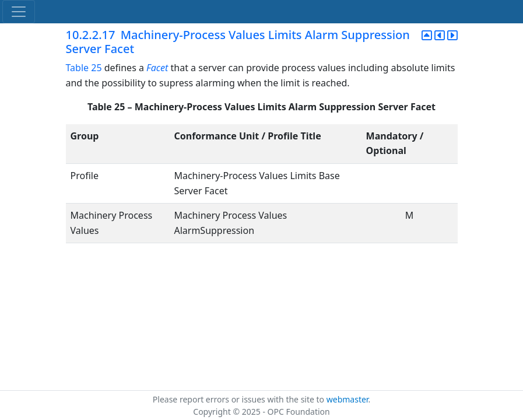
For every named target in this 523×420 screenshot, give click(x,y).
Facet (157, 68)
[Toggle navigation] (19, 12)
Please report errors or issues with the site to (240, 399)
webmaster (348, 399)
